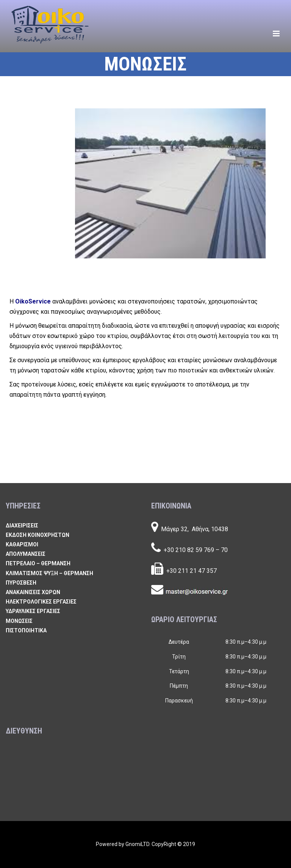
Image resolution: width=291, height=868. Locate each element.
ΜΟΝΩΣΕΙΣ (19, 621)
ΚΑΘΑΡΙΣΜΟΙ (22, 544)
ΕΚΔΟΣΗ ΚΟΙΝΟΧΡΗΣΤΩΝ (38, 535)
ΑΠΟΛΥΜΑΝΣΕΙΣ (26, 554)
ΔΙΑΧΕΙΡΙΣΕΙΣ (22, 525)
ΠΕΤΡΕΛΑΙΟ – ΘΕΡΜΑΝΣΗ (38, 563)
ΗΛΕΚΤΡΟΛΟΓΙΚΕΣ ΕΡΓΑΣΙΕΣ (41, 602)
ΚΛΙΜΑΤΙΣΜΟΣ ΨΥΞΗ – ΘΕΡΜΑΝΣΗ (49, 573)
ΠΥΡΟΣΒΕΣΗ (21, 583)
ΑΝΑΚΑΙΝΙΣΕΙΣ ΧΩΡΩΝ (33, 592)
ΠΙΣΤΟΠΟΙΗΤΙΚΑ (26, 630)
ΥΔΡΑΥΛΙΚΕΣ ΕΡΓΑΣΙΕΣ (33, 611)
